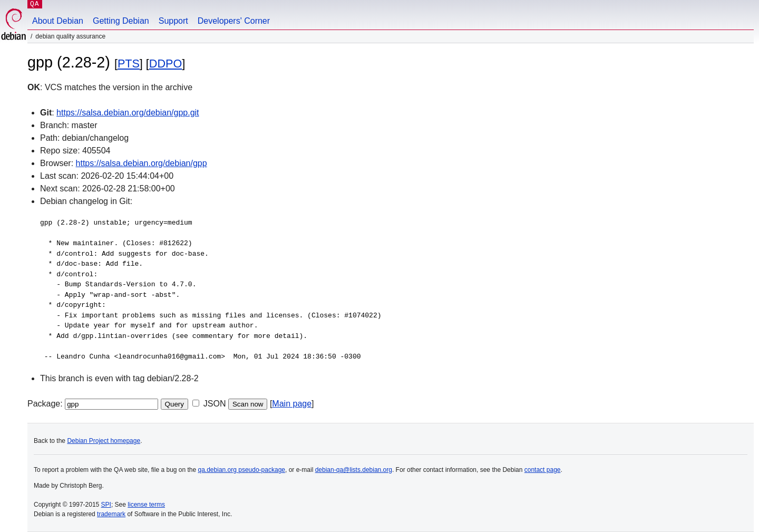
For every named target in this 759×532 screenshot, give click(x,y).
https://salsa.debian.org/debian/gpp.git (128, 113)
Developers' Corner (234, 21)
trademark (111, 514)
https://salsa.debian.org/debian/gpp (142, 163)
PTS (129, 64)
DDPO (166, 64)
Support (173, 21)
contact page (543, 470)
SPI (106, 505)
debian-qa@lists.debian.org (354, 470)
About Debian (58, 21)
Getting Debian (121, 21)
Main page (292, 404)
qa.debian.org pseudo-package (242, 470)
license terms (146, 505)
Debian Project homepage (104, 441)
